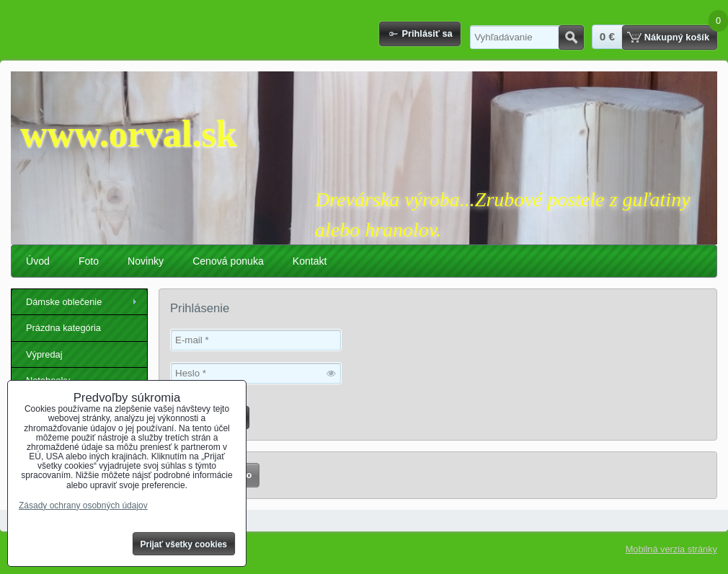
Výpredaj (44, 354)
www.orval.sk (128, 134)
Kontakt (310, 261)
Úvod (38, 261)
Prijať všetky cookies (184, 544)
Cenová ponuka (228, 261)
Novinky (146, 261)
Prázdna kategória (63, 328)
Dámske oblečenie (64, 302)
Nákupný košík (677, 37)
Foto (89, 261)
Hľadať (571, 37)
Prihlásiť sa (427, 34)
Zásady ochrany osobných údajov (83, 505)
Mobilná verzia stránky (671, 549)
